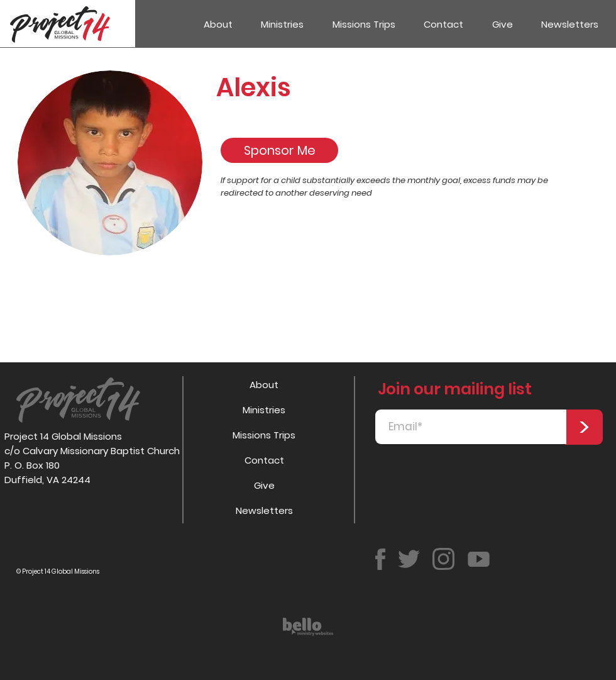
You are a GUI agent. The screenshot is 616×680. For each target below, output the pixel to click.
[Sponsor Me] (279, 150)
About (264, 385)
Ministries (264, 410)
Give (264, 485)
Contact (264, 460)
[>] (584, 427)
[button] (283, 24)
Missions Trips (264, 435)
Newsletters (264, 510)
